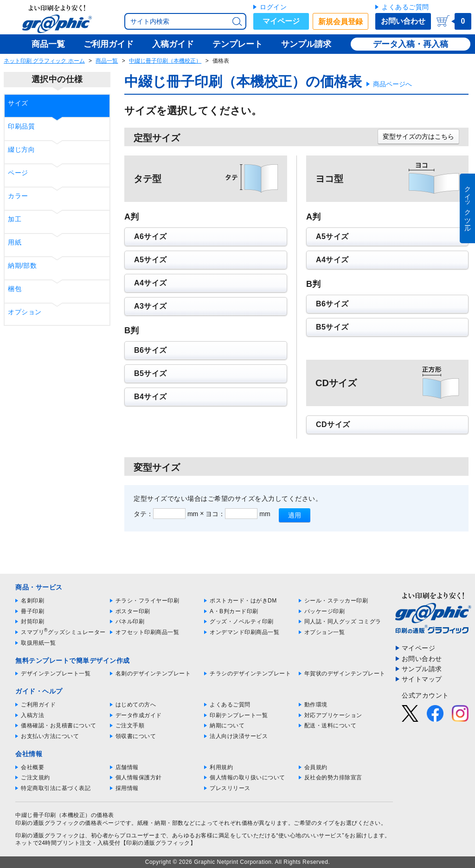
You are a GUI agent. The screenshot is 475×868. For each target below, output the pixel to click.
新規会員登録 (340, 22)
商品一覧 (107, 61)
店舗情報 (127, 767)
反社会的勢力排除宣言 (333, 777)
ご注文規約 (35, 777)
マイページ (281, 21)
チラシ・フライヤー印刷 (148, 601)
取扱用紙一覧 (38, 643)
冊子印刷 (32, 611)
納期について (227, 725)
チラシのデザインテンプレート (250, 674)
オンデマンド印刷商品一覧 (244, 632)
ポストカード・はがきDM (243, 601)
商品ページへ (392, 84)
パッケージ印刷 (325, 611)
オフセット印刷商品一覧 (148, 632)
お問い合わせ (403, 21)
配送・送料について (331, 725)
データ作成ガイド (139, 715)
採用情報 (127, 788)
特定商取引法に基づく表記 (56, 788)
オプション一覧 (325, 632)
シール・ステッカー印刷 (336, 601)
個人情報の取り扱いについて (247, 777)
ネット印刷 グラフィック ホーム (44, 61)
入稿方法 (32, 715)
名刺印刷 (32, 601)
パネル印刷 (130, 622)
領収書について (136, 736)
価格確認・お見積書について (59, 725)
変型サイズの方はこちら (418, 136)
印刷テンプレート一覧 (239, 715)
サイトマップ (422, 679)
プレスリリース (230, 788)
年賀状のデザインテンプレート (345, 674)
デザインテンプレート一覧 (56, 674)
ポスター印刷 (133, 611)
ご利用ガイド (38, 705)
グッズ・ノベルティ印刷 (242, 622)
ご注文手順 (130, 725)
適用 (295, 515)
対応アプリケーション (333, 715)
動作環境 (316, 705)
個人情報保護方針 (139, 777)
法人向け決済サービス (239, 736)
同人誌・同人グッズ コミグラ (343, 622)
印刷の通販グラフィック (47, 836)
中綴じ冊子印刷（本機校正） (165, 61)
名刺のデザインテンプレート (153, 674)
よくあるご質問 (405, 7)
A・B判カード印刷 (234, 611)
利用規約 (221, 767)
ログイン (273, 7)
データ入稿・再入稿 (411, 44)
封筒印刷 (32, 622)
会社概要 (32, 767)
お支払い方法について (50, 736)
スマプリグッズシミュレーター (63, 632)
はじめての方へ (136, 705)
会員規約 (316, 767)
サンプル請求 (422, 669)
